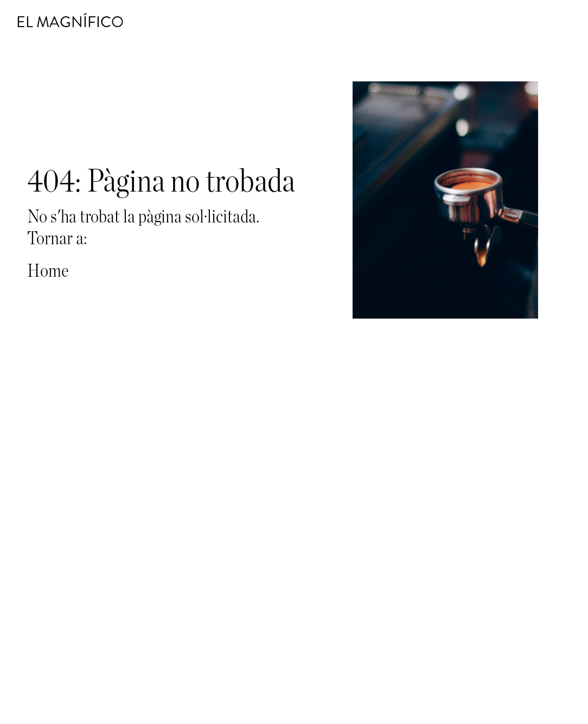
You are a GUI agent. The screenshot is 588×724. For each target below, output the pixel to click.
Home (48, 271)
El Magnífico (70, 22)
